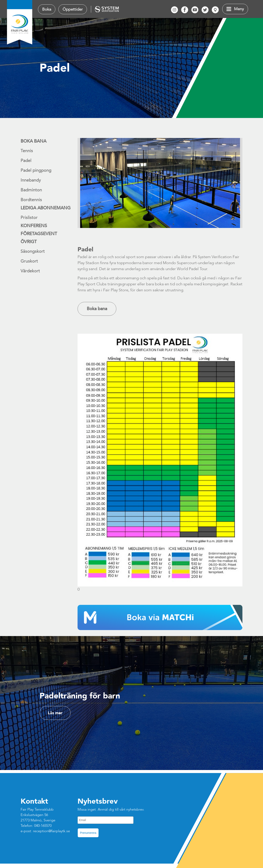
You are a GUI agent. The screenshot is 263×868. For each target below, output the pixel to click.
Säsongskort (33, 251)
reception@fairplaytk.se (51, 831)
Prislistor (29, 218)
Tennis (27, 151)
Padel (26, 161)
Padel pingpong (36, 170)
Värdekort (30, 271)
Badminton (31, 190)
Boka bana (33, 141)
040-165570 (43, 826)
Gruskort (29, 261)
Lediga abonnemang (46, 208)
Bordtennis (31, 200)
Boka (47, 9)
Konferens (34, 226)
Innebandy (31, 180)
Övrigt (29, 242)
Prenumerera (88, 833)
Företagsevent (39, 234)
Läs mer (55, 713)
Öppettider (73, 9)
